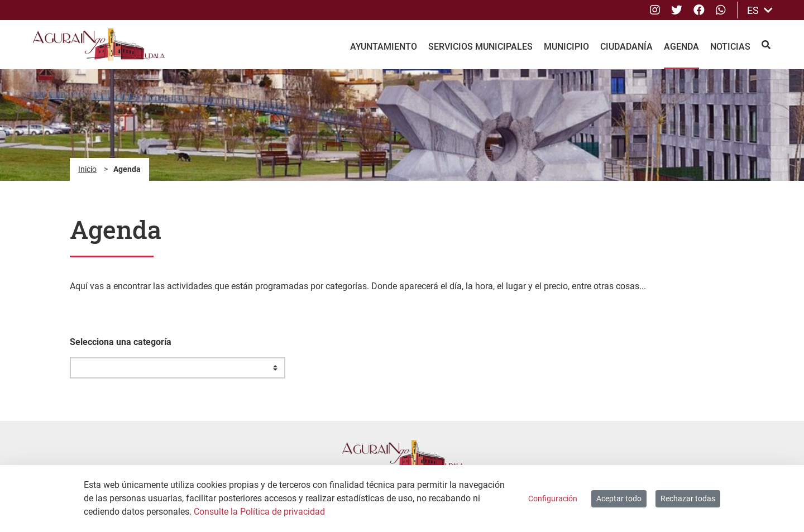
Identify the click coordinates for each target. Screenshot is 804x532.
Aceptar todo (619, 499)
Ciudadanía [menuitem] (626, 47)
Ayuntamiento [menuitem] (384, 47)
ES (760, 10)
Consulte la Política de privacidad (259, 512)
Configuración (553, 499)
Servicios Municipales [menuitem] (480, 47)
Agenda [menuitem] (681, 47)
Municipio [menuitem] (566, 47)
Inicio (87, 169)
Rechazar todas (688, 499)
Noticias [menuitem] (730, 47)
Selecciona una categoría (121, 342)
